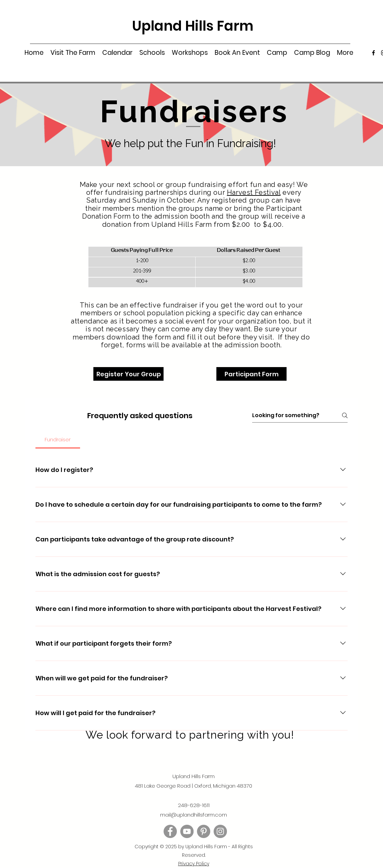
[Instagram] (220, 831)
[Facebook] (373, 53)
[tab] (58, 440)
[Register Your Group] (128, 374)
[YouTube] (187, 831)
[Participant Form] (251, 374)
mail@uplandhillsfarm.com (194, 815)
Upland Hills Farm (193, 26)
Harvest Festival (254, 192)
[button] (73, 53)
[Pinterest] (204, 831)
